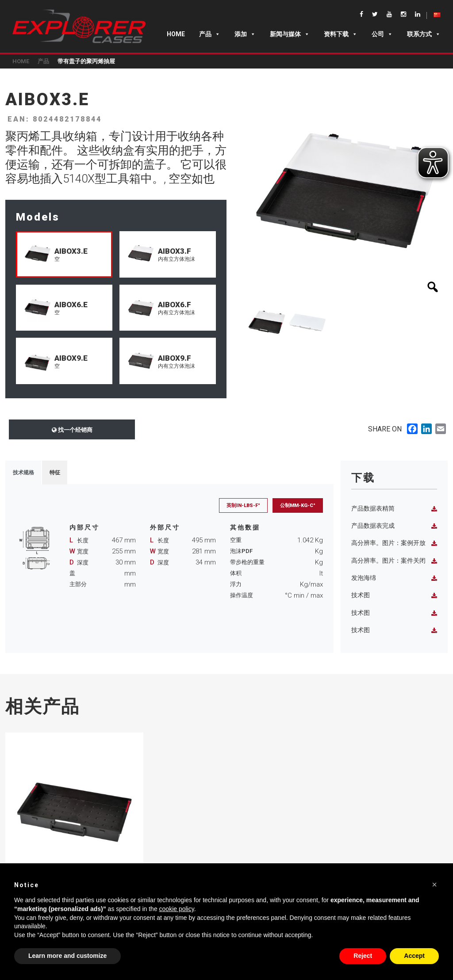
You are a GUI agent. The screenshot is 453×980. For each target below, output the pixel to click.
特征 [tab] (55, 473)
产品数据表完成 (394, 526)
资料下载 (341, 34)
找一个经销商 (72, 430)
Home (176, 34)
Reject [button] (363, 956)
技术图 (394, 595)
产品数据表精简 (394, 509)
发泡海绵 (394, 578)
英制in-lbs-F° (243, 505)
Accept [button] (414, 956)
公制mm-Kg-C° (298, 505)
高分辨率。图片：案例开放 (394, 543)
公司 (382, 34)
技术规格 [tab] (23, 473)
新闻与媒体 (290, 34)
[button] (434, 885)
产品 (210, 34)
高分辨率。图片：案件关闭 (394, 561)
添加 (245, 34)
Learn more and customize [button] (67, 956)
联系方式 (424, 34)
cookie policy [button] (177, 909)
